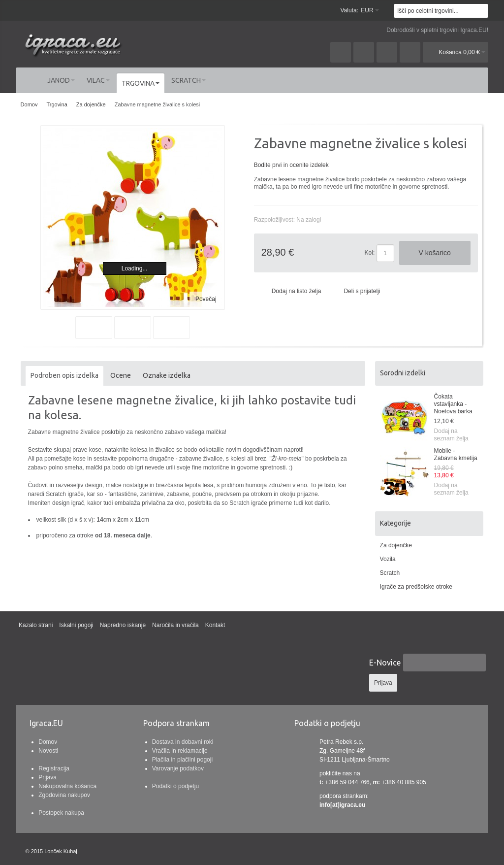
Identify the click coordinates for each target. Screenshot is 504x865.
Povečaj (206, 299)
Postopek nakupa (61, 813)
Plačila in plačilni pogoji (182, 760)
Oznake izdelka (167, 375)
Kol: (370, 253)
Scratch (390, 573)
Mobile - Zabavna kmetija (456, 454)
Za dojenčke (396, 545)
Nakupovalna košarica (67, 786)
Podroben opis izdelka (64, 375)
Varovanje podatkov (178, 768)
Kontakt (215, 625)
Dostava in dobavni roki (183, 742)
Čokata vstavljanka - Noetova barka (453, 404)
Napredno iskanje (123, 625)
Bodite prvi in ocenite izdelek (291, 165)
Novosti (48, 751)
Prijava (47, 777)
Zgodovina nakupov (64, 795)
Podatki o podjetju (175, 786)
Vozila (388, 559)
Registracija (54, 768)
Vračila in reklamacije (180, 751)
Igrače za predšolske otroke (416, 587)
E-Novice (385, 663)
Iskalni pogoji (76, 625)
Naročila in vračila (175, 625)
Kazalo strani (36, 625)
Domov (48, 742)
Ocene (121, 375)
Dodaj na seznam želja (451, 435)
